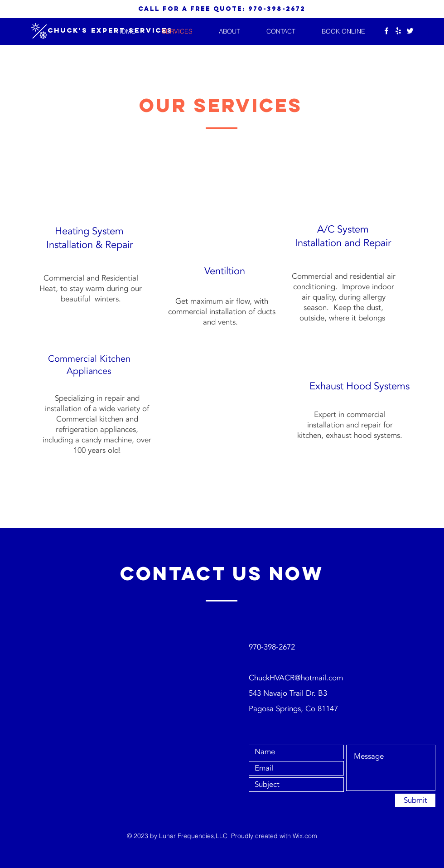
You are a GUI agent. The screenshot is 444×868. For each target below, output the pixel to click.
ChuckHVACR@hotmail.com (296, 678)
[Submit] (415, 800)
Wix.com (305, 836)
